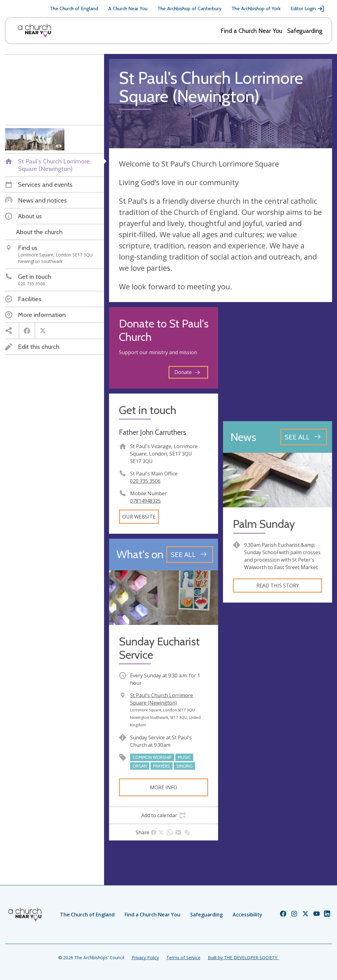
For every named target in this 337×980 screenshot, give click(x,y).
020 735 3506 (145, 481)
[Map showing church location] (278, 362)
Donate (187, 372)
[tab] (164, 815)
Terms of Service (183, 958)
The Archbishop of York (256, 9)
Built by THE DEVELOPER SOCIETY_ (243, 958)
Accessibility (247, 915)
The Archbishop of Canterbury (189, 9)
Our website (139, 517)
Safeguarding (305, 31)
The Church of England (74, 9)
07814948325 (145, 501)
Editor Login (308, 9)
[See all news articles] (304, 437)
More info (164, 787)
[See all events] (190, 555)
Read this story (278, 586)
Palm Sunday (264, 524)
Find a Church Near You (251, 31)
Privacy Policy (145, 958)
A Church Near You (128, 9)
